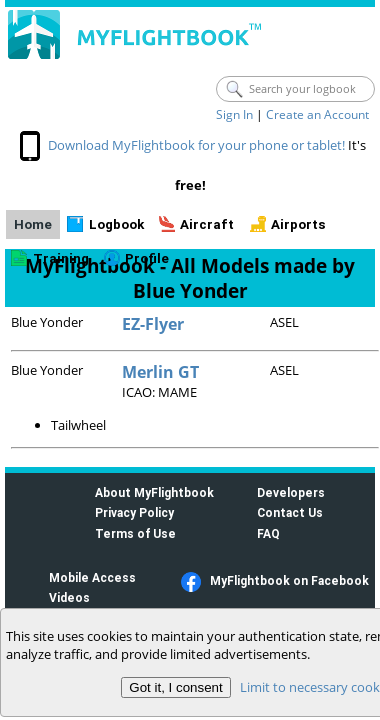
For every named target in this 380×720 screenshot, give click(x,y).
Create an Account (317, 114)
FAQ (268, 533)
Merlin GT (160, 372)
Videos (69, 597)
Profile (147, 258)
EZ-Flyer (153, 324)
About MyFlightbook (154, 492)
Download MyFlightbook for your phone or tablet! (196, 145)
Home (33, 224)
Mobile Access (92, 577)
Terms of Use (135, 533)
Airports (298, 224)
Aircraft (207, 224)
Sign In (234, 114)
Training (61, 258)
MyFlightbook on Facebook (289, 580)
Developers (291, 492)
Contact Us (290, 512)
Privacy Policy (134, 512)
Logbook (116, 224)
